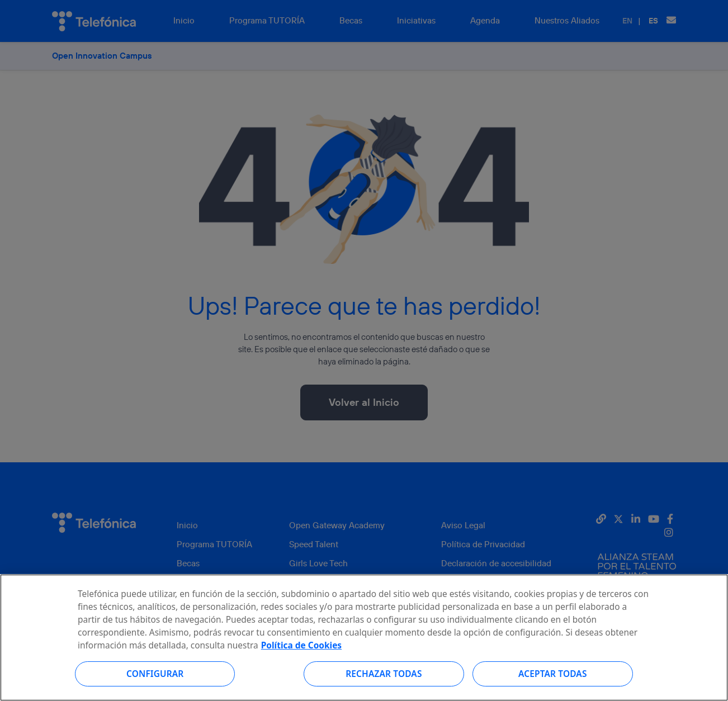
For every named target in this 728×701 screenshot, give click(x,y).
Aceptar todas (553, 688)
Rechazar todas (384, 688)
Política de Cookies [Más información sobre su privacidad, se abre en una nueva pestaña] (301, 659)
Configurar (155, 688)
